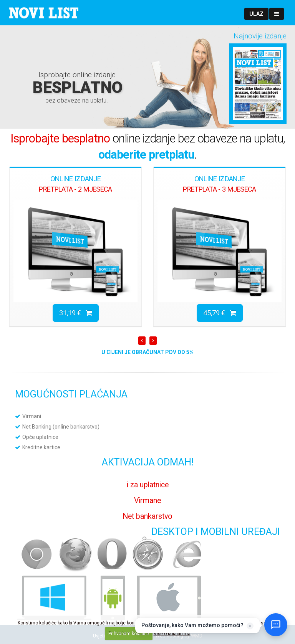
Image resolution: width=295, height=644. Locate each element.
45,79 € (220, 313)
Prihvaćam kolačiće (129, 634)
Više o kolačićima (172, 634)
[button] (256, 14)
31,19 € (76, 313)
